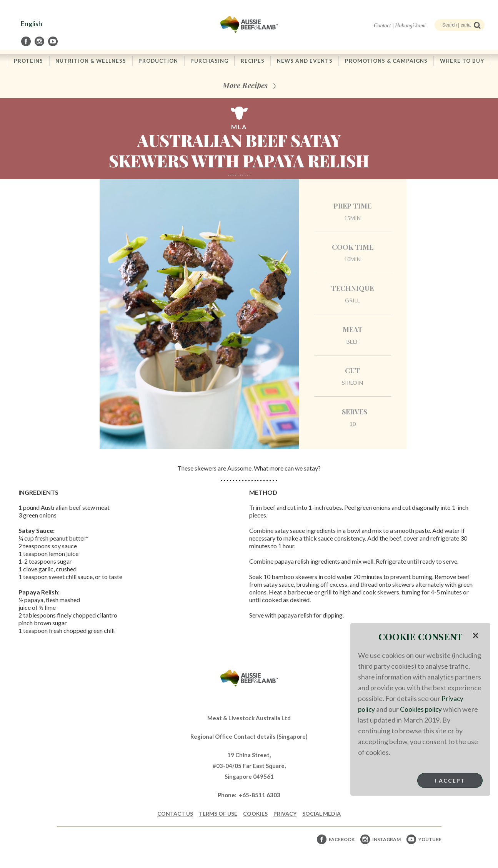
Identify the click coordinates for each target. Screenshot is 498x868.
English (31, 23)
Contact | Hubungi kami (400, 26)
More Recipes (245, 86)
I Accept (450, 780)
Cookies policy (422, 709)
